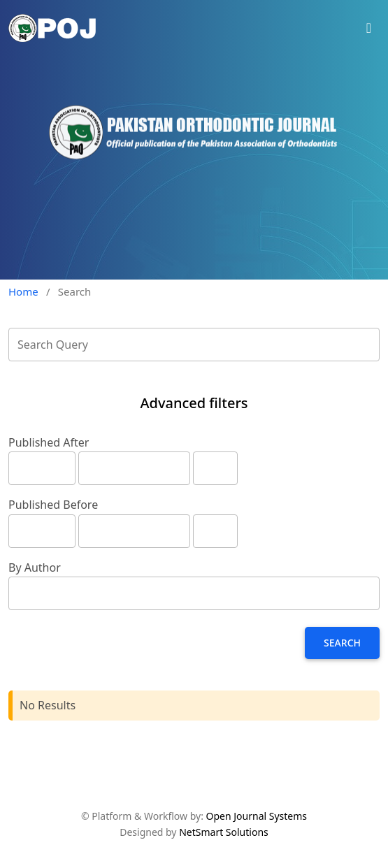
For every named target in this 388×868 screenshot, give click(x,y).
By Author (35, 567)
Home (23, 291)
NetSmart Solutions (224, 832)
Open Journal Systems (257, 816)
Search (342, 643)
